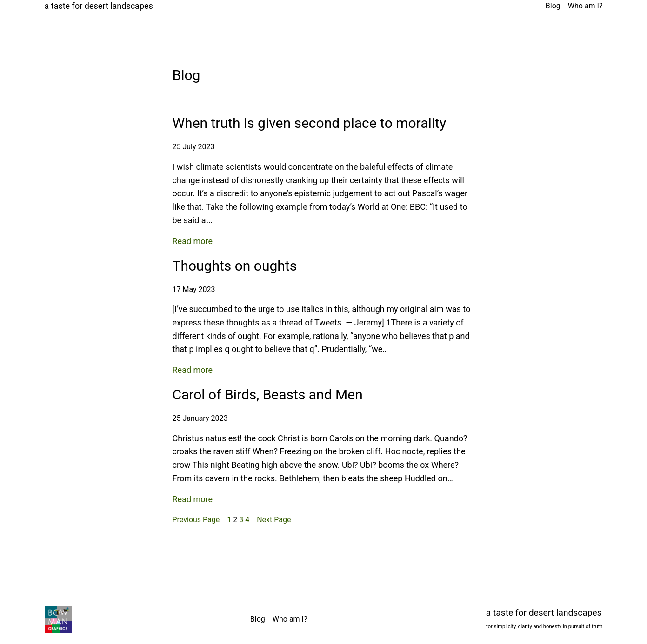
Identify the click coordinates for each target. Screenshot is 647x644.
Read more (193, 242)
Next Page (274, 520)
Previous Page (196, 520)
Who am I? (585, 6)
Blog (553, 6)
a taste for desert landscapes (99, 6)
